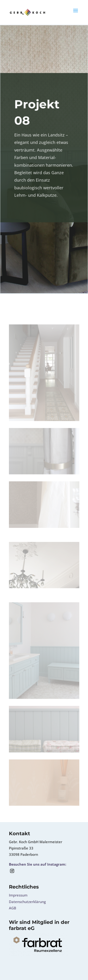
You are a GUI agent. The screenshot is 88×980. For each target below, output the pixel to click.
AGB (13, 908)
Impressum (18, 895)
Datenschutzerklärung (27, 902)
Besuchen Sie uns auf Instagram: (38, 864)
